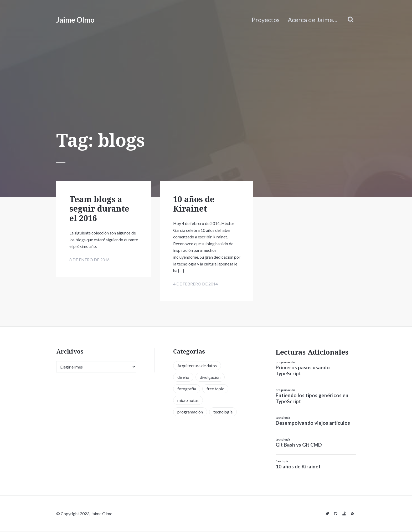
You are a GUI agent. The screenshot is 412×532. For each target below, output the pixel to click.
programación (285, 363)
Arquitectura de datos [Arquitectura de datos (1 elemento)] (197, 366)
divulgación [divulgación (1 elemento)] (210, 378)
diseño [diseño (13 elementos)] (183, 378)
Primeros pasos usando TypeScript (303, 371)
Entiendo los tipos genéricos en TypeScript (312, 399)
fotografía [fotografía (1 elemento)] (187, 389)
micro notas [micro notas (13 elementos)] (188, 401)
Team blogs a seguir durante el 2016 (99, 209)
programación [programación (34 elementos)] (190, 413)
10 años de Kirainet (194, 204)
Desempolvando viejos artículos (313, 424)
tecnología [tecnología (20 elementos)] (223, 413)
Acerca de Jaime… (313, 20)
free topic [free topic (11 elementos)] (215, 389)
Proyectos (266, 20)
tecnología (283, 418)
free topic (282, 462)
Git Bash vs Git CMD (299, 445)
